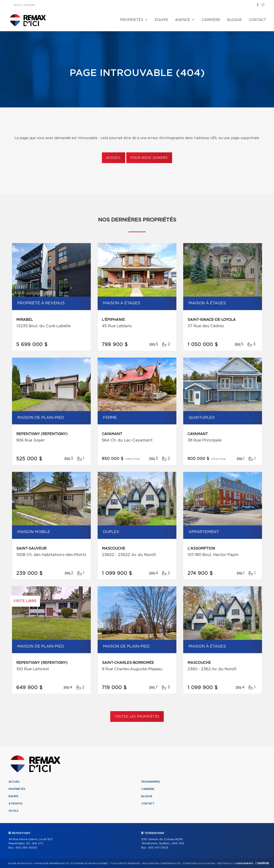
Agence (183, 20)
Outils (13, 811)
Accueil (114, 158)
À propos (16, 804)
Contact (257, 20)
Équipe (162, 20)
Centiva (262, 863)
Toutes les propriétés (137, 717)
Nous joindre (25, 5)
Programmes (151, 782)
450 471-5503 (158, 848)
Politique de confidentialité (161, 864)
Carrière (211, 20)
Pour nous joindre (149, 158)
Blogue (235, 20)
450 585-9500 (26, 848)
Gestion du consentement (235, 864)
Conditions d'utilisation (199, 864)
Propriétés (132, 20)
